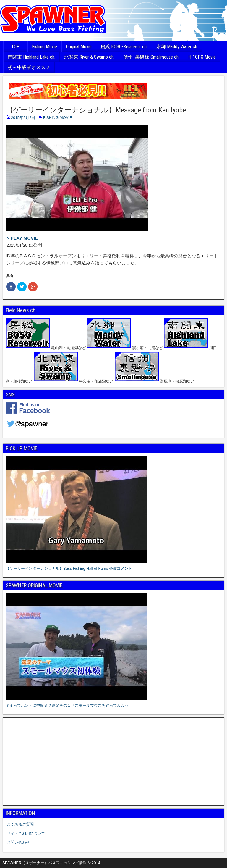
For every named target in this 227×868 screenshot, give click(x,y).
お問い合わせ (18, 842)
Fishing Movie (44, 47)
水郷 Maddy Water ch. (177, 47)
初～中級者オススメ (29, 67)
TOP (15, 47)
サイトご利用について (26, 834)
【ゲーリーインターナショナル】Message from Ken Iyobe (96, 110)
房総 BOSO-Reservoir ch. (124, 47)
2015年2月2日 (23, 118)
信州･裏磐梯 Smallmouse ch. (151, 57)
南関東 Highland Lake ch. (31, 57)
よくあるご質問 (20, 824)
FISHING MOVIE (57, 118)
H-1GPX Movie (202, 57)
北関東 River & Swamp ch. (89, 57)
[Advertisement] (113, 761)
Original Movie (79, 47)
